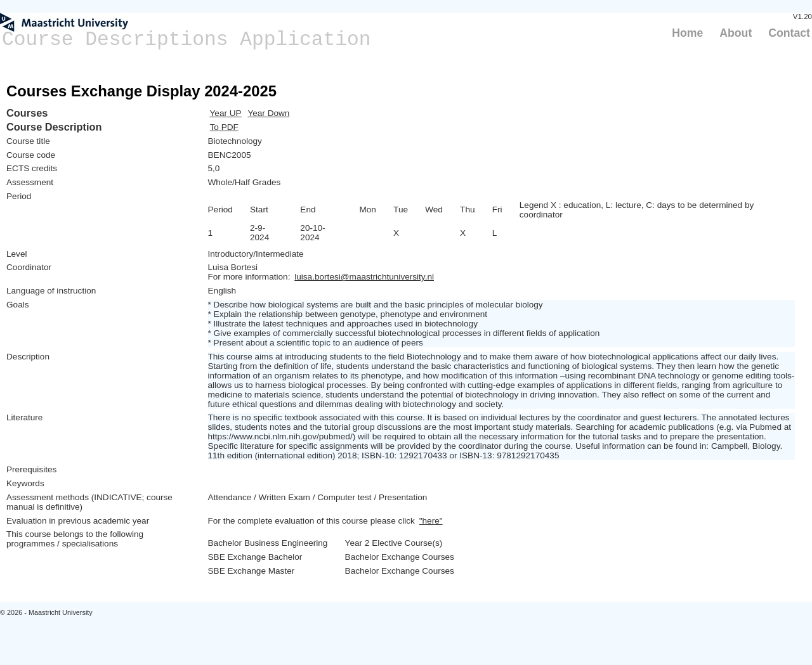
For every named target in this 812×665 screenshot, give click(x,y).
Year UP (226, 113)
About (736, 33)
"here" (431, 521)
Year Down (268, 113)
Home (687, 33)
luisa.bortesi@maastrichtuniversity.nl (364, 277)
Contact (789, 33)
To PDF (224, 127)
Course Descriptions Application (187, 40)
